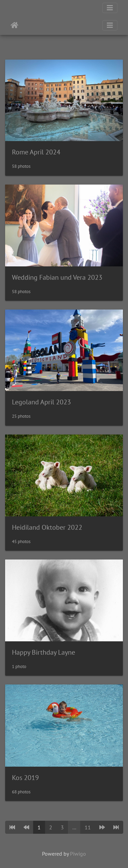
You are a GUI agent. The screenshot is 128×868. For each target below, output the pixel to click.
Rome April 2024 (36, 152)
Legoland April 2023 (41, 402)
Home (15, 25)
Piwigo (78, 854)
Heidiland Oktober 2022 (47, 527)
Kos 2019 (25, 778)
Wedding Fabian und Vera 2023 (57, 277)
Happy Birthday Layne (44, 652)
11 (88, 827)
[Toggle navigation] (110, 8)
